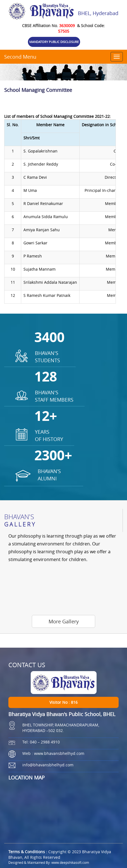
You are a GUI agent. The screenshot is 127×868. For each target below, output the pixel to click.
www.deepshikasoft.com (70, 862)
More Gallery (64, 621)
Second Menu (20, 57)
